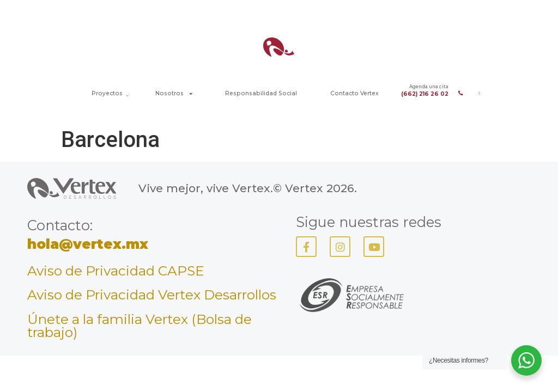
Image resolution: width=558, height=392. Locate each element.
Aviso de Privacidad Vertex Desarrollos (152, 295)
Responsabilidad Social (261, 93)
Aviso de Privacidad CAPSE (116, 271)
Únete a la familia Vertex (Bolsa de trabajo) (139, 326)
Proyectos (107, 93)
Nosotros (174, 94)
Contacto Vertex (354, 93)
